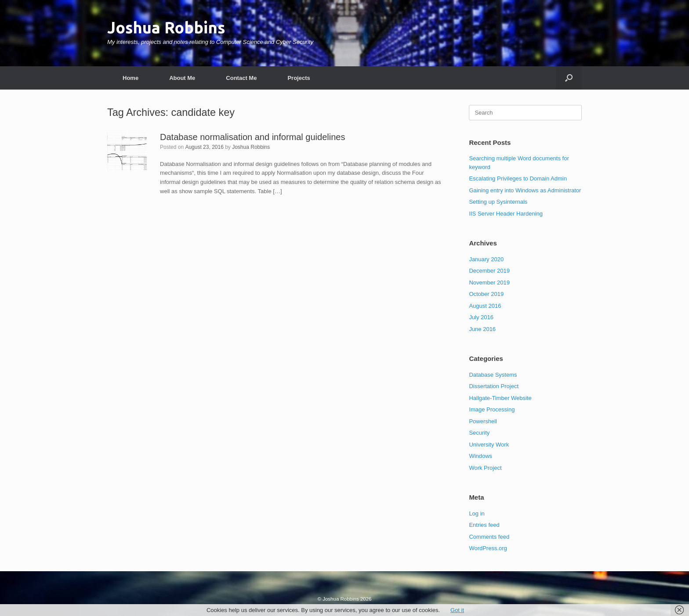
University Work (489, 445)
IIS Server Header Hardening (506, 214)
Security (479, 433)
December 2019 (489, 271)
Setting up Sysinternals (498, 202)
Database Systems (493, 375)
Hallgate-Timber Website (500, 398)
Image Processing (492, 409)
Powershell (483, 421)
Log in (477, 513)
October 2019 (486, 294)
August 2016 (485, 306)
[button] (569, 78)
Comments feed (489, 537)
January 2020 (486, 259)
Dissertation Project (494, 386)
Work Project (485, 468)
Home (131, 78)
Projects (299, 78)
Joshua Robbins (251, 147)
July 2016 (481, 317)
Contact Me (241, 78)
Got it (457, 610)
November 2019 (489, 283)
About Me (182, 78)
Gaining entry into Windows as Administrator (525, 190)
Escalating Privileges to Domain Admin (518, 178)
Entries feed (484, 525)
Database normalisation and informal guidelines (252, 137)
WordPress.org (488, 548)
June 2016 (482, 329)
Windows (480, 456)
